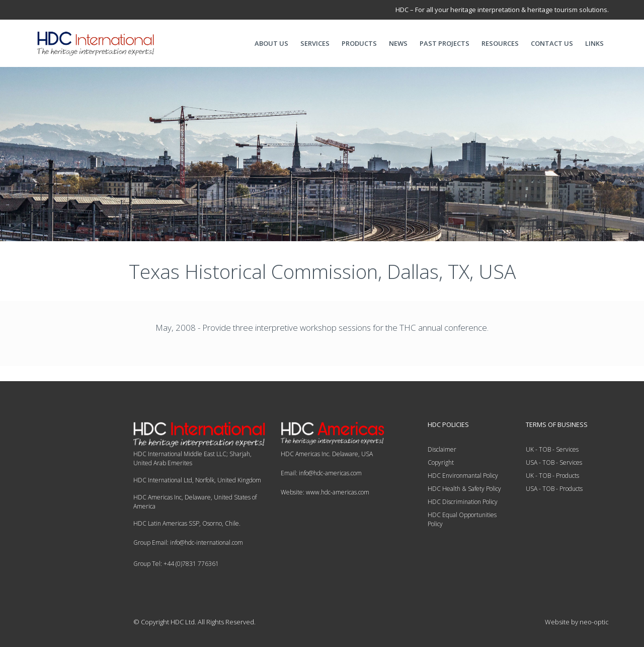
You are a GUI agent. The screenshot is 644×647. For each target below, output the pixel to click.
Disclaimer (442, 449)
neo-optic (594, 622)
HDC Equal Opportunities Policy (462, 519)
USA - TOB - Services (554, 462)
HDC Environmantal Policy (463, 476)
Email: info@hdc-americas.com (321, 473)
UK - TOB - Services (552, 449)
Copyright (441, 462)
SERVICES (315, 43)
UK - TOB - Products (552, 476)
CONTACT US (552, 43)
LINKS (594, 43)
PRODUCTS (359, 43)
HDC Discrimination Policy (463, 502)
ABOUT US (271, 43)
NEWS (398, 43)
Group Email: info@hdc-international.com (188, 543)
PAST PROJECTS (445, 43)
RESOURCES (500, 43)
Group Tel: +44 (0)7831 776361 (176, 564)
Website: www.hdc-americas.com (325, 492)
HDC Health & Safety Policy (464, 489)
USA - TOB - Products (554, 489)
